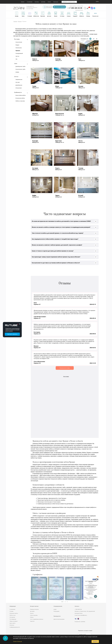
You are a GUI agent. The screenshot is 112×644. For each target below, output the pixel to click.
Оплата (49, 2)
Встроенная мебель (20, 98)
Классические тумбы (20, 69)
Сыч (80, 59)
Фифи (34, 195)
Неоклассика (19, 48)
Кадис (80, 114)
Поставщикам (13, 619)
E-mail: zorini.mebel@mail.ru (81, 615)
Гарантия (32, 621)
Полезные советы (14, 613)
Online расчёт (48, 7)
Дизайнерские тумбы (21, 66)
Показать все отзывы (65, 368)
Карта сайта (12, 623)
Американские (19, 79)
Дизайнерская (19, 85)
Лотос (80, 141)
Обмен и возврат (14, 621)
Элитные (16, 77)
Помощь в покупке (34, 609)
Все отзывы (66, 376)
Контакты (37, 2)
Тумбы (16, 64)
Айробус (35, 114)
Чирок (57, 195)
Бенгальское (60, 114)
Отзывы (11, 611)
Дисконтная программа (59, 619)
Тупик (34, 86)
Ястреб (81, 195)
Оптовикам (12, 617)
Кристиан (58, 141)
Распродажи (56, 611)
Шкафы (17, 72)
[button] (62, 602)
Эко (16, 59)
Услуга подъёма (34, 615)
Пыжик (81, 86)
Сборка (32, 617)
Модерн (17, 45)
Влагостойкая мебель (21, 95)
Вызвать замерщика (60, 7)
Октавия (35, 168)
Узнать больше (18, 641)
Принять (95, 641)
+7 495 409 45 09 (78, 609)
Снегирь (58, 59)
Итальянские (19, 88)
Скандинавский (19, 53)
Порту (57, 168)
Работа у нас (13, 615)
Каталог (23, 2)
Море (57, 86)
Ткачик (81, 168)
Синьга (35, 59)
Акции (55, 609)
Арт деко (18, 82)
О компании (30, 2)
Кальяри (35, 141)
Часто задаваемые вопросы (37, 619)
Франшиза (56, 2)
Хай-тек (17, 56)
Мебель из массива (20, 101)
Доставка (43, 2)
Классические (19, 42)
